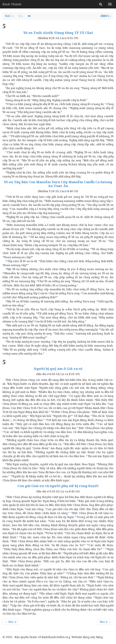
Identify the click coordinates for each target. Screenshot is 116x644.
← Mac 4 (11, 622)
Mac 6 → (105, 622)
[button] (9, 16)
